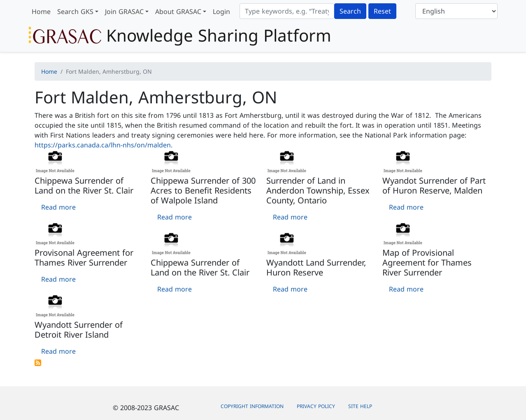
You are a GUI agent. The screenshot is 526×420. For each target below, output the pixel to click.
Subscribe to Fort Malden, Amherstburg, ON (38, 363)
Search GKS (75, 12)
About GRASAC (178, 12)
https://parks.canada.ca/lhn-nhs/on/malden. (104, 145)
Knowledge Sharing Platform (180, 35)
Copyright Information (252, 406)
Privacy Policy (316, 406)
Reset (382, 11)
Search (350, 11)
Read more (58, 207)
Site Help (360, 406)
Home (41, 12)
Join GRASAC (124, 12)
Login (221, 12)
